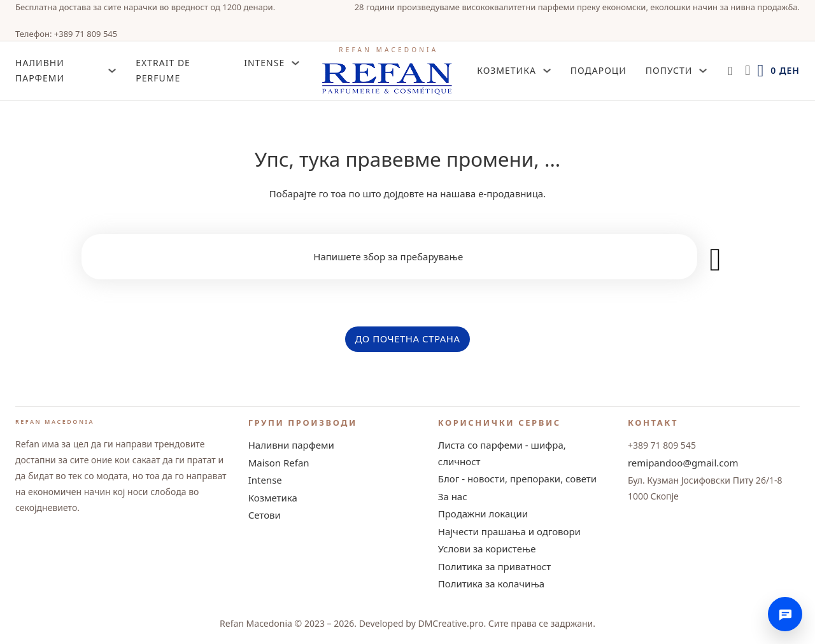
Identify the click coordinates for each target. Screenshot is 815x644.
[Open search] (730, 71)
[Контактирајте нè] (785, 614)
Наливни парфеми (291, 445)
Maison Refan (279, 463)
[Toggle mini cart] (778, 71)
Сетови (265, 515)
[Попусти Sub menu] (703, 71)
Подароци (599, 70)
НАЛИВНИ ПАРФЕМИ (40, 70)
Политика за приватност (494, 566)
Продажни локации (483, 514)
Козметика (507, 70)
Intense (265, 480)
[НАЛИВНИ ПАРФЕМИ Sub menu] (112, 71)
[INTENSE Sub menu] (295, 63)
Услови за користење (487, 549)
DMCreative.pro (450, 623)
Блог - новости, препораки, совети (517, 479)
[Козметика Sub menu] (547, 71)
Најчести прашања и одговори (509, 531)
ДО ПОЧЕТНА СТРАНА (407, 339)
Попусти (669, 70)
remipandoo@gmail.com (683, 463)
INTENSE (264, 63)
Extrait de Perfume (163, 70)
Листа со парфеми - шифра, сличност (502, 453)
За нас (453, 496)
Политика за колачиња (491, 584)
